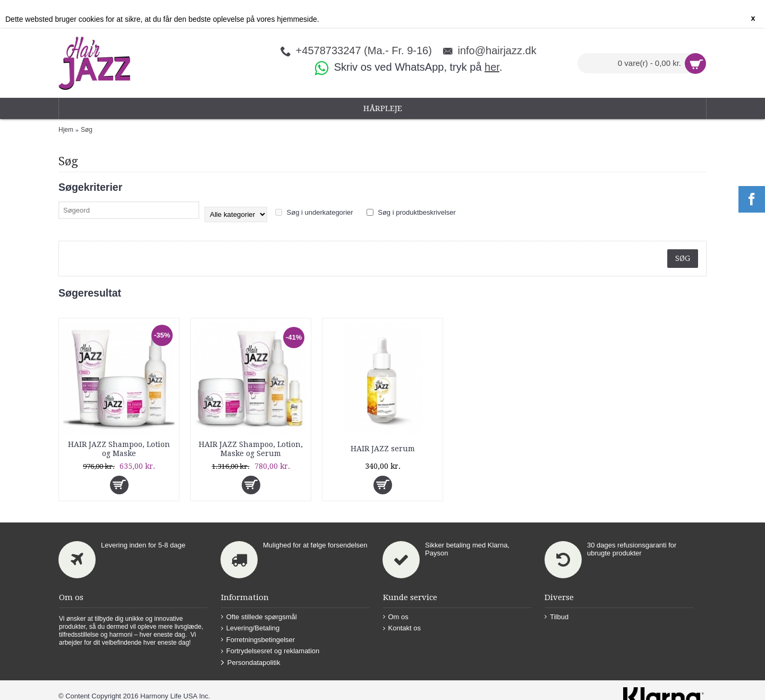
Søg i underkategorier (314, 212)
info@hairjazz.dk (497, 50)
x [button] (753, 18)
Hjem (66, 130)
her (492, 67)
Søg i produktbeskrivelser (411, 212)
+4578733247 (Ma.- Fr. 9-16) (364, 50)
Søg (87, 130)
